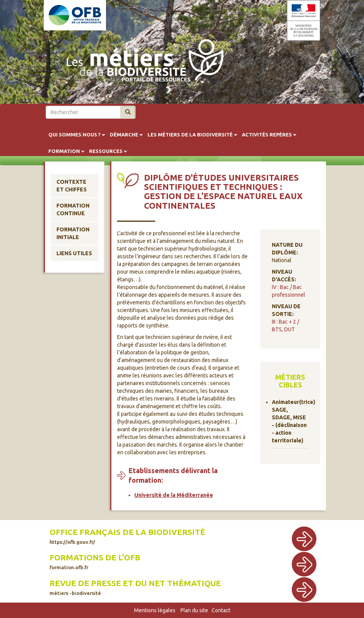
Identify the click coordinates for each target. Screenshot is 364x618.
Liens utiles (74, 253)
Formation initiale (73, 233)
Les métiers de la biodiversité (190, 135)
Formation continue (73, 209)
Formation (64, 151)
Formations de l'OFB (95, 562)
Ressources (106, 151)
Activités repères (267, 135)
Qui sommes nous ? (74, 135)
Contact (221, 610)
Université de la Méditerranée (174, 495)
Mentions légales (155, 610)
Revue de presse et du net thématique (135, 587)
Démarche (124, 135)
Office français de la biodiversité (127, 536)
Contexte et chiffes (72, 186)
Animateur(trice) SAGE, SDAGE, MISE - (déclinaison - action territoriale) (290, 421)
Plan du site (194, 610)
